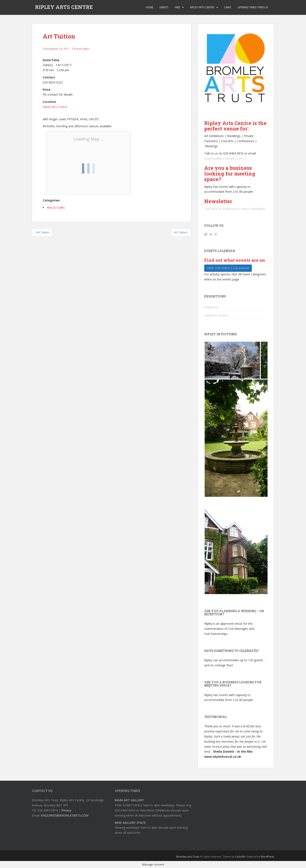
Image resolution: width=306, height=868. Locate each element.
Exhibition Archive (216, 315)
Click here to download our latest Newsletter (235, 209)
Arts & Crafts (56, 207)
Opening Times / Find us (253, 7)
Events (164, 7)
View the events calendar (228, 268)
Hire (177, 7)
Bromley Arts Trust (188, 857)
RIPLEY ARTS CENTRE (64, 7)
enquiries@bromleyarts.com (223, 158)
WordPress (267, 857)
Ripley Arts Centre (202, 7)
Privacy (66, 810)
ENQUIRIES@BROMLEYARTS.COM (65, 815)
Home (149, 7)
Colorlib (240, 857)
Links (228, 7)
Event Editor (82, 49)
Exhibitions (212, 307)
